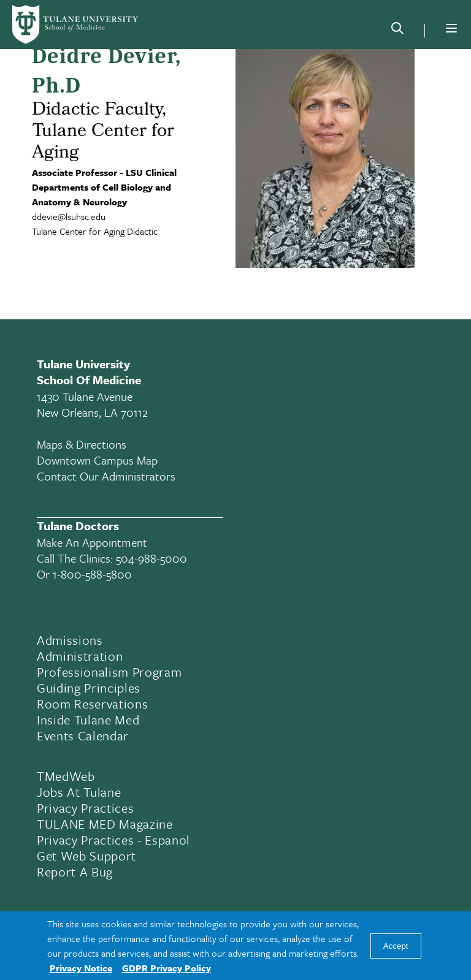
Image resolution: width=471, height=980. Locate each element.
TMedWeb (66, 776)
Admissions (70, 640)
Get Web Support (86, 856)
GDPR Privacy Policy (167, 968)
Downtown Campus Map (97, 460)
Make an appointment (92, 542)
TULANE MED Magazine (105, 824)
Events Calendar (83, 735)
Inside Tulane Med (88, 720)
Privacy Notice (81, 968)
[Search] (397, 31)
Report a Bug (75, 872)
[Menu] (451, 28)
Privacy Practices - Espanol (113, 840)
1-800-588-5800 (92, 574)
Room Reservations (92, 704)
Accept (396, 946)
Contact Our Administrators (106, 476)
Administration (80, 656)
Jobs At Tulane (79, 792)
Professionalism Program (109, 672)
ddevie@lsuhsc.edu (69, 216)
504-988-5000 (151, 558)
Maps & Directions (82, 444)
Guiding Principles (89, 688)
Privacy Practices (85, 808)
